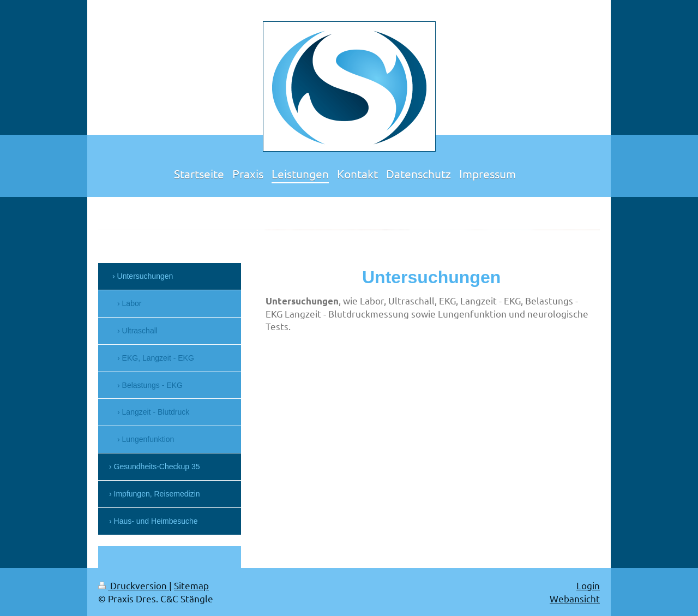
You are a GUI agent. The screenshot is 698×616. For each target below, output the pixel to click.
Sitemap (191, 585)
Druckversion (134, 585)
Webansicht (575, 598)
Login (588, 585)
